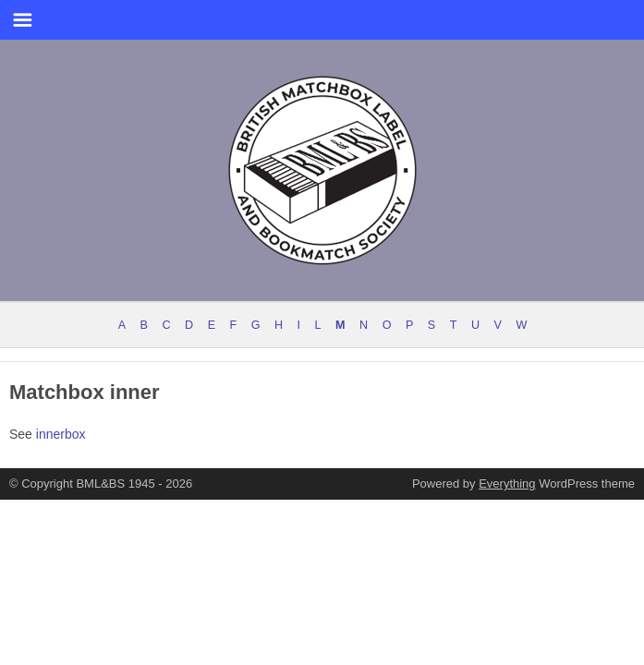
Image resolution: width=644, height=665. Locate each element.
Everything (507, 484)
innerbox (61, 434)
